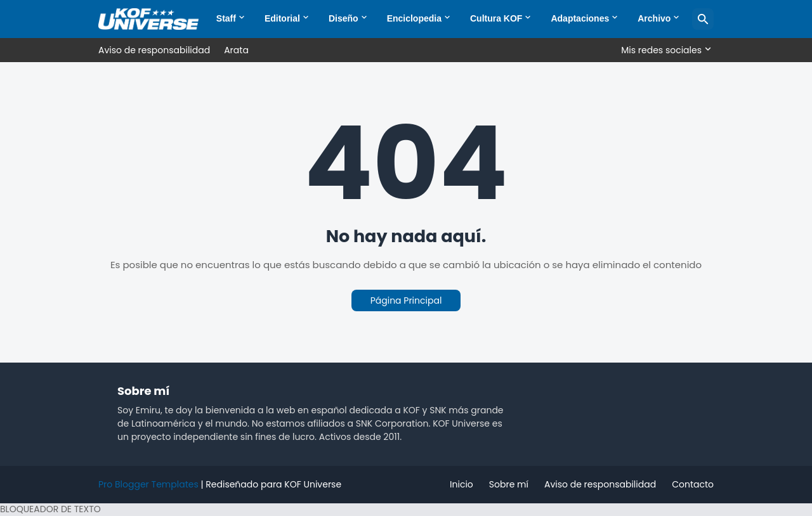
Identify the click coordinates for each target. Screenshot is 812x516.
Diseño (344, 18)
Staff (226, 18)
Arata (236, 50)
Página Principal (406, 300)
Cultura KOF (496, 18)
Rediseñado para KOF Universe (273, 484)
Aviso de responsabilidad (154, 50)
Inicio (462, 484)
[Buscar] (703, 19)
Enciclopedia (414, 18)
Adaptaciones (580, 18)
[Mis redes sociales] (664, 50)
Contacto (693, 484)
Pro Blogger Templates (148, 484)
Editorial (282, 18)
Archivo (654, 18)
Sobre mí (509, 484)
